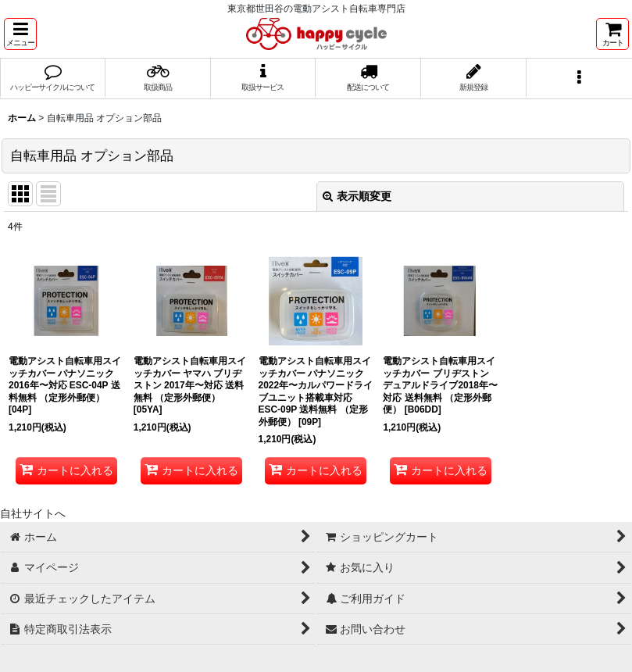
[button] (20, 34)
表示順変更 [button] (357, 196)
